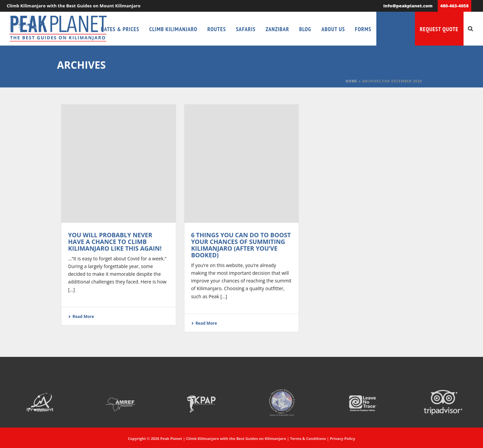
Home (352, 81)
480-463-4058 (454, 6)
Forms (363, 29)
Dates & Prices (120, 29)
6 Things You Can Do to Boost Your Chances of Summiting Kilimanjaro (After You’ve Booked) (241, 245)
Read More (81, 316)
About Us (333, 29)
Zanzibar (277, 29)
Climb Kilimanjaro (173, 29)
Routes (217, 29)
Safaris (246, 29)
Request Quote (439, 29)
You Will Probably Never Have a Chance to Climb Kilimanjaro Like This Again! (115, 242)
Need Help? (395, 29)
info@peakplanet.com (408, 6)
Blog (305, 29)
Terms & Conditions (308, 438)
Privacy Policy (342, 438)
